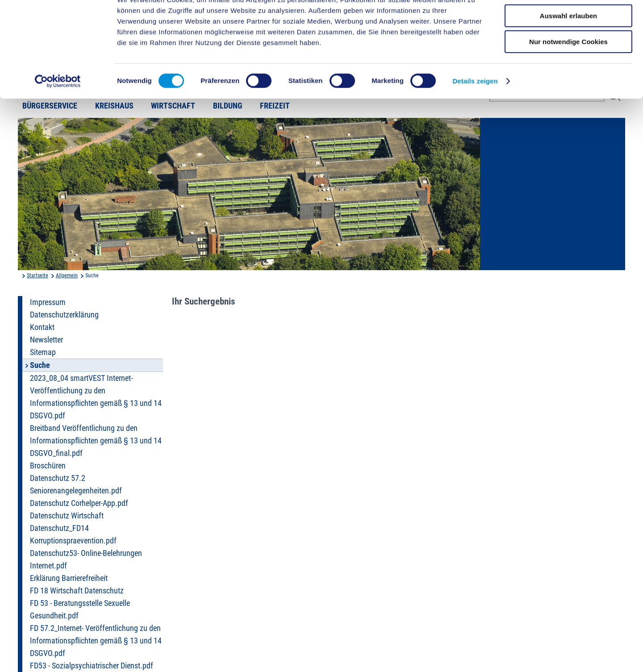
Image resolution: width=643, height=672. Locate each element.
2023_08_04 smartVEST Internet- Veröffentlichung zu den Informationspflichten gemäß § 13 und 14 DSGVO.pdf (96, 397)
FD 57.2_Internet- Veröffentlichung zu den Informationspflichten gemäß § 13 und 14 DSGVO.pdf (96, 641)
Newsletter (46, 340)
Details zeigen (475, 114)
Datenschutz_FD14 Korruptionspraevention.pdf (73, 534)
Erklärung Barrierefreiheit (69, 578)
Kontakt (42, 327)
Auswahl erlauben (568, 48)
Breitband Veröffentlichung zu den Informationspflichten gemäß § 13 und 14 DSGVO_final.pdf (96, 441)
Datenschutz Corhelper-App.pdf (79, 503)
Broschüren (48, 466)
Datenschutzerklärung (64, 315)
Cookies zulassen (568, 22)
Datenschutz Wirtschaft (67, 516)
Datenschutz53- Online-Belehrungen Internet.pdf (86, 559)
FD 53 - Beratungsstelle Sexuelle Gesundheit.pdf (80, 609)
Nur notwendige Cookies (568, 74)
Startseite (38, 275)
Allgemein (67, 275)
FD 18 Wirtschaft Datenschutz (77, 591)
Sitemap (43, 352)
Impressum (48, 302)
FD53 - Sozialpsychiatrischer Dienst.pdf (92, 666)
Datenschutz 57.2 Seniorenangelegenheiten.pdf (76, 484)
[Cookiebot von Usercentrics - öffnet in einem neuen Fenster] (58, 114)
